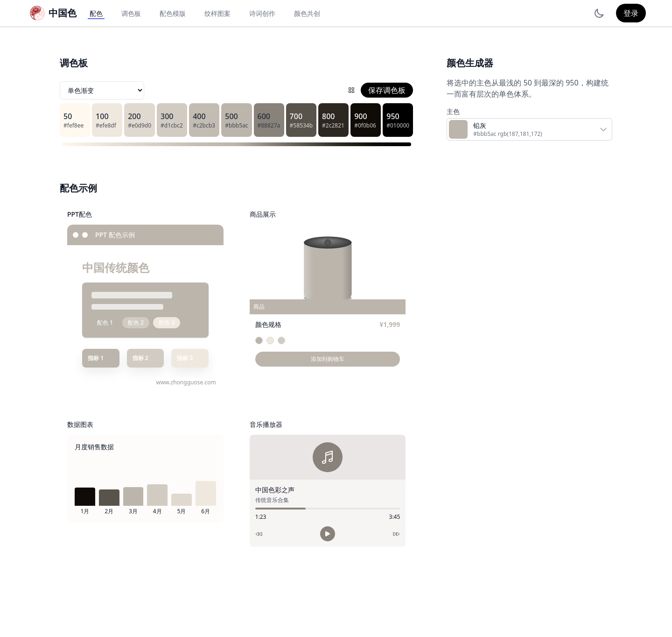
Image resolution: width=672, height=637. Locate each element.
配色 (96, 13)
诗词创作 (262, 13)
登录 (631, 13)
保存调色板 (387, 90)
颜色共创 (307, 13)
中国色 (63, 13)
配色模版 (173, 13)
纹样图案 (217, 13)
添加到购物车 (328, 359)
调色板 (131, 13)
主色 (453, 111)
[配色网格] (351, 90)
